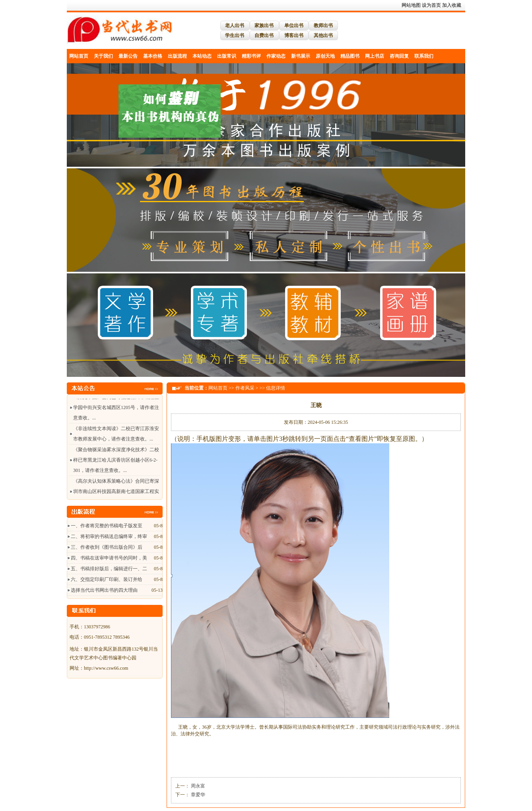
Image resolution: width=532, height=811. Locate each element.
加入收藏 (452, 5)
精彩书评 (251, 56)
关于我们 (103, 56)
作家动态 (276, 56)
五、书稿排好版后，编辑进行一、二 (109, 569)
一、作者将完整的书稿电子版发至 (107, 526)
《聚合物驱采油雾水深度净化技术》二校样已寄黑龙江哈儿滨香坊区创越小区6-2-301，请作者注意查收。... (116, 461)
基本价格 (153, 56)
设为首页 (431, 5)
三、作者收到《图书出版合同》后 (107, 547)
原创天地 (325, 56)
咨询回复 (399, 56)
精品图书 (350, 56)
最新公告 (128, 56)
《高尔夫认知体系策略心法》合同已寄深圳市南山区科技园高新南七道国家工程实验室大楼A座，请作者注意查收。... (116, 493)
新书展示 (301, 56)
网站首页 (79, 56)
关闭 (222, 138)
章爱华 (197, 795)
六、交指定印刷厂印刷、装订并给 (107, 579)
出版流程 (177, 56)
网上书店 (375, 56)
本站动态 (202, 56)
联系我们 (424, 56)
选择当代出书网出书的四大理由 (104, 590)
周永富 (197, 786)
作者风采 (245, 388)
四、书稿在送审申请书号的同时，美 (109, 558)
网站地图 (411, 5)
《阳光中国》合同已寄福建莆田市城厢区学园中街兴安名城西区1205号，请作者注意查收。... (116, 409)
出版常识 (227, 56)
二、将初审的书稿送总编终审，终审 (109, 536)
